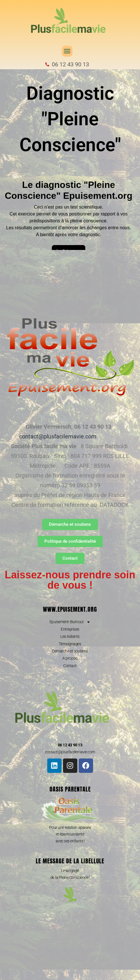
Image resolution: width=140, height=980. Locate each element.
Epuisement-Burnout (70, 622)
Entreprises (70, 629)
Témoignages (70, 644)
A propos (70, 658)
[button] (67, 51)
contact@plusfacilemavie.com (58, 436)
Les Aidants (70, 636)
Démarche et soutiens (70, 651)
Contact (70, 666)
